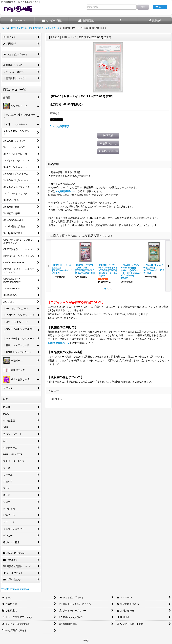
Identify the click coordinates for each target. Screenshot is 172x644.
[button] (120, 21)
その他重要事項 (60, 126)
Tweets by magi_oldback (15, 589)
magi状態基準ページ (66, 191)
